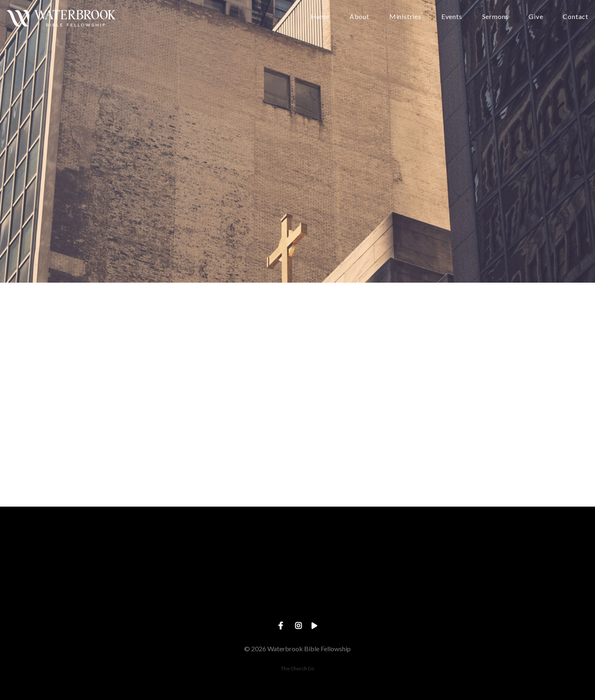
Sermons (496, 17)
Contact (576, 17)
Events (452, 17)
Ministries (405, 17)
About (359, 17)
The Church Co (297, 668)
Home (320, 17)
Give (536, 17)
